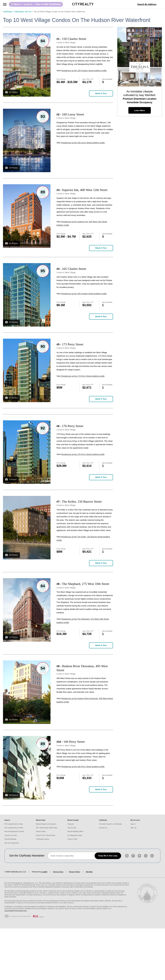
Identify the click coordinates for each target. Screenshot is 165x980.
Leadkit (44, 872)
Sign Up (133, 828)
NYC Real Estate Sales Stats (47, 828)
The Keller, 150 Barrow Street (82, 501)
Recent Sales (41, 831)
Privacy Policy (75, 872)
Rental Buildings (10, 839)
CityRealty (9, 12)
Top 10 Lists (72, 828)
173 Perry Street (73, 344)
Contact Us (103, 828)
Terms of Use (58, 872)
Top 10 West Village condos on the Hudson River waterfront (59, 12)
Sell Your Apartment (12, 843)
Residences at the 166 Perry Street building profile (83, 767)
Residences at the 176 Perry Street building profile (83, 454)
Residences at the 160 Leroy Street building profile (83, 143)
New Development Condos (14, 831)
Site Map (89, 872)
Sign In (133, 824)
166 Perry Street (74, 742)
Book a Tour (101, 93)
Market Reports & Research (46, 824)
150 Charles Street (74, 39)
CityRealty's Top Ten (24, 12)
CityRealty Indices (43, 839)
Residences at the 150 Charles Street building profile (84, 71)
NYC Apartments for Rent (14, 828)
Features (71, 824)
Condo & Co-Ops (11, 835)
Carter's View (72, 839)
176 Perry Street (73, 426)
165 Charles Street (74, 269)
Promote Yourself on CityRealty (110, 824)
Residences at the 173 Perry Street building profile (83, 376)
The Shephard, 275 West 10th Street (86, 584)
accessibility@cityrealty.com (16, 911)
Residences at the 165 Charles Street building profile (84, 294)
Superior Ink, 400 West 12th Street (85, 190)
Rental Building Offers (76, 831)
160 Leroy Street (73, 114)
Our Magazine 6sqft (75, 835)
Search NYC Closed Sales (46, 835)
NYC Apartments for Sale (14, 824)
